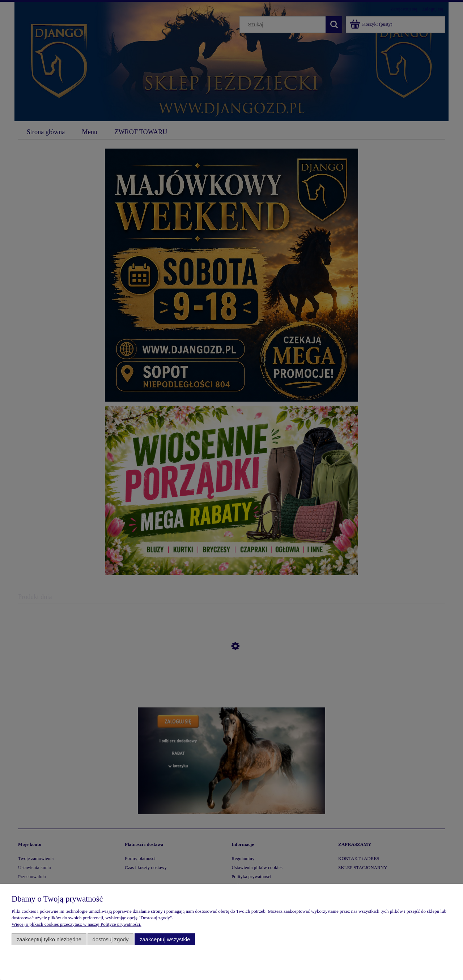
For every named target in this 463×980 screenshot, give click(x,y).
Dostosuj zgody (111, 939)
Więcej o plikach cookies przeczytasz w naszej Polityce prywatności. (77, 924)
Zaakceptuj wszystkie (165, 939)
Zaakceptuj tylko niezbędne (49, 939)
